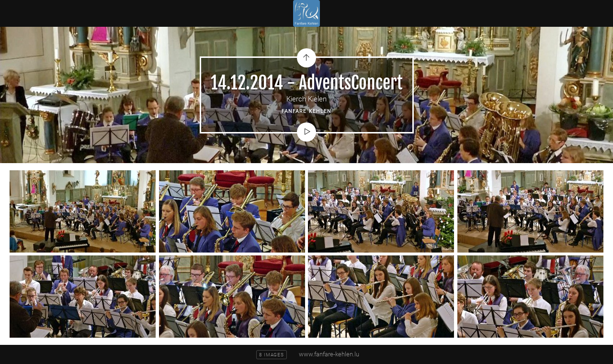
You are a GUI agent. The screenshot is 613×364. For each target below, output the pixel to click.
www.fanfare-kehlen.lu (329, 354)
